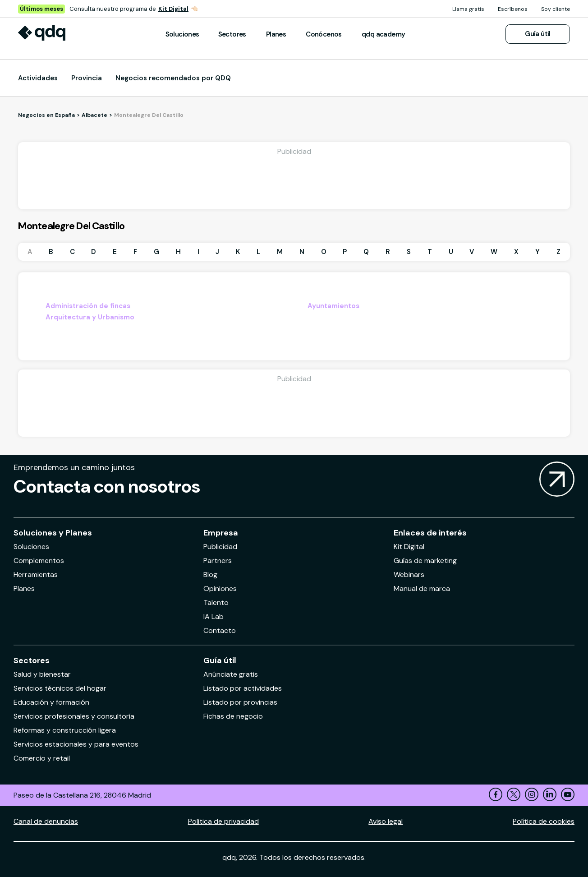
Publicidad (220, 547)
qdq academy (383, 34)
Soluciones (182, 34)
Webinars (409, 575)
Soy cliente (556, 9)
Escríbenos (513, 9)
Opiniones (220, 589)
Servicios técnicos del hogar (60, 688)
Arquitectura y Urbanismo (90, 317)
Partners (218, 561)
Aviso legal (386, 821)
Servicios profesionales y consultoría (74, 716)
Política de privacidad (223, 821)
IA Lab (214, 616)
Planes (276, 34)
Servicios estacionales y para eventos (76, 744)
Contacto (220, 630)
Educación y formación (51, 702)
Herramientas (36, 575)
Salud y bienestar (42, 674)
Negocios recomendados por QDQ (173, 78)
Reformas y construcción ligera (65, 730)
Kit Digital (173, 9)
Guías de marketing (425, 561)
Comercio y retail (42, 758)
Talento (216, 602)
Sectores (232, 34)
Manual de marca (422, 589)
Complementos (39, 561)
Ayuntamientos (333, 306)
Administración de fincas (88, 306)
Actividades (38, 78)
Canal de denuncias (46, 821)
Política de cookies (544, 821)
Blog (210, 575)
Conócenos (324, 34)
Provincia (87, 78)
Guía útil (538, 34)
